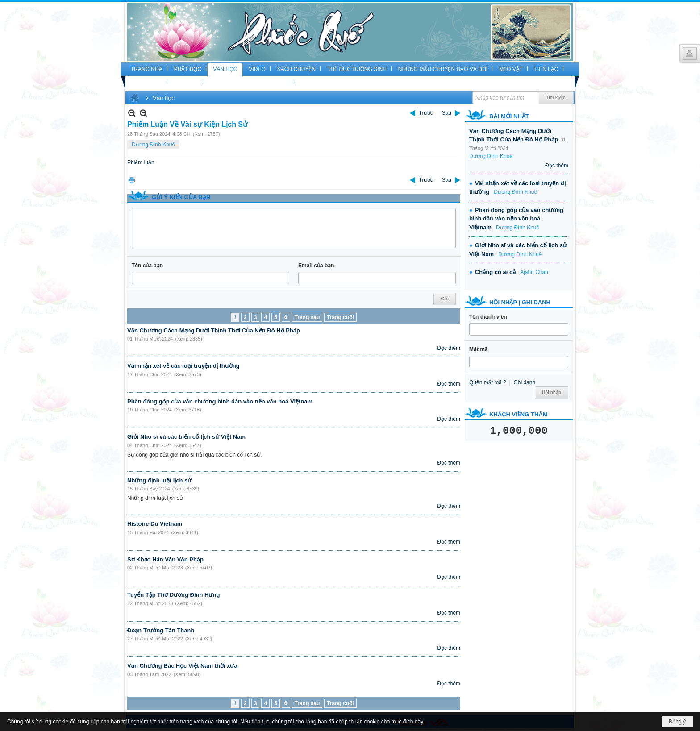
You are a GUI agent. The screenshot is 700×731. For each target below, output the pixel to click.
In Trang (132, 180)
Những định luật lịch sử (159, 480)
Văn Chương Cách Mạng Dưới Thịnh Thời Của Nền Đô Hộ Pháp (214, 330)
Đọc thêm (449, 348)
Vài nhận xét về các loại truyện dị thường (183, 366)
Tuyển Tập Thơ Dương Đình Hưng (173, 595)
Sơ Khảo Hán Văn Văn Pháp (165, 559)
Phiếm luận (141, 162)
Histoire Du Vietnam (155, 524)
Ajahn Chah (534, 272)
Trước (426, 113)
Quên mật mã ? (488, 382)
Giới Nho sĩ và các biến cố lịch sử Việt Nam (186, 437)
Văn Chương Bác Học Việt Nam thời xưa (182, 666)
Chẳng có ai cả (495, 272)
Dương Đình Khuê (153, 145)
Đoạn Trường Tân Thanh (161, 630)
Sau (447, 113)
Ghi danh (524, 382)
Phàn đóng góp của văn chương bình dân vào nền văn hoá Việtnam (220, 401)
